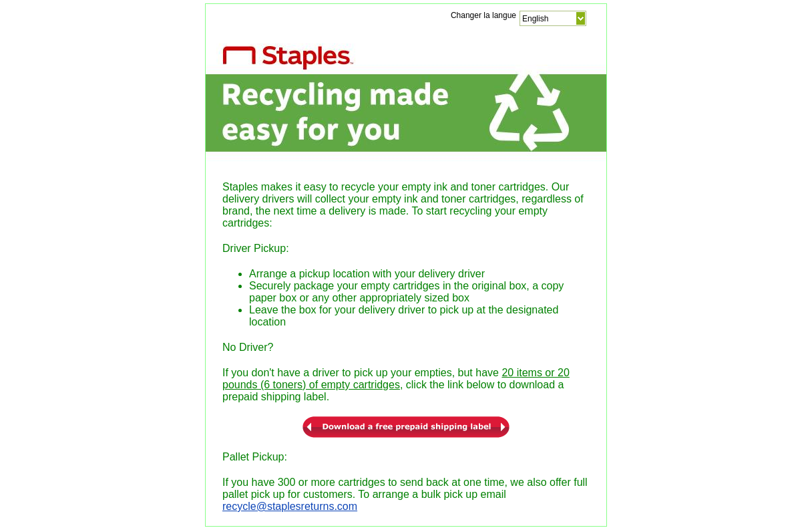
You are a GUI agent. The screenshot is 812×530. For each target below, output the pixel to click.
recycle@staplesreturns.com (290, 506)
